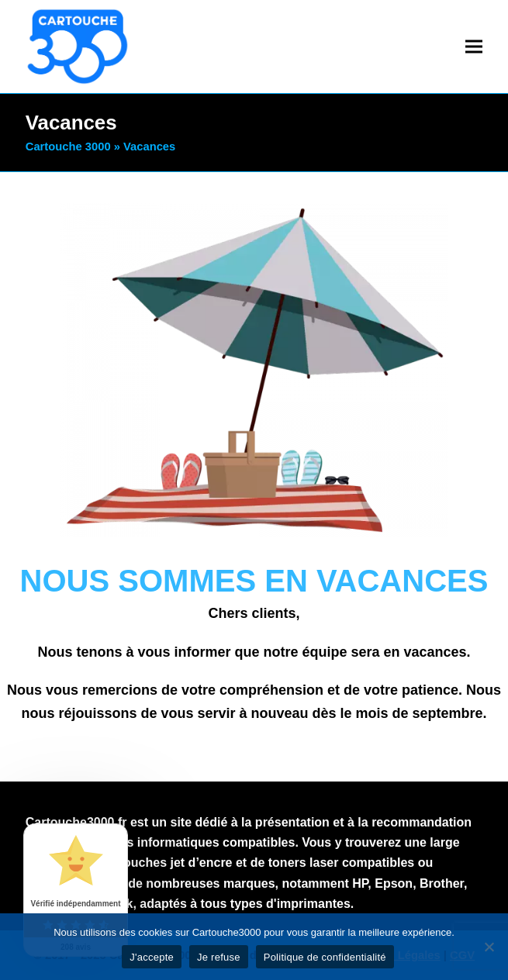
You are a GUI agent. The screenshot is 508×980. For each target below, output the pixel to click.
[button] (474, 46)
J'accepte (152, 957)
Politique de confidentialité (325, 957)
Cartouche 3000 (68, 147)
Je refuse (219, 957)
